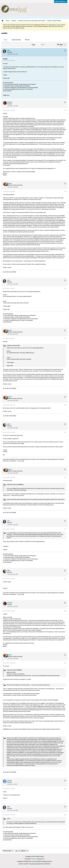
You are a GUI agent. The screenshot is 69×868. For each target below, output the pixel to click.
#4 (65, 288)
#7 (65, 432)
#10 (65, 579)
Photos (27, 40)
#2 (65, 110)
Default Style (8, 851)
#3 (65, 192)
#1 (65, 59)
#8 (65, 477)
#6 (65, 405)
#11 (65, 611)
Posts (5, 40)
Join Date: (10, 54)
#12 (65, 663)
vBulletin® (34, 859)
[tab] (5, 40)
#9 (65, 529)
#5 (65, 338)
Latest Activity (16, 40)
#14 (65, 815)
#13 (65, 789)
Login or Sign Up (61, 1)
